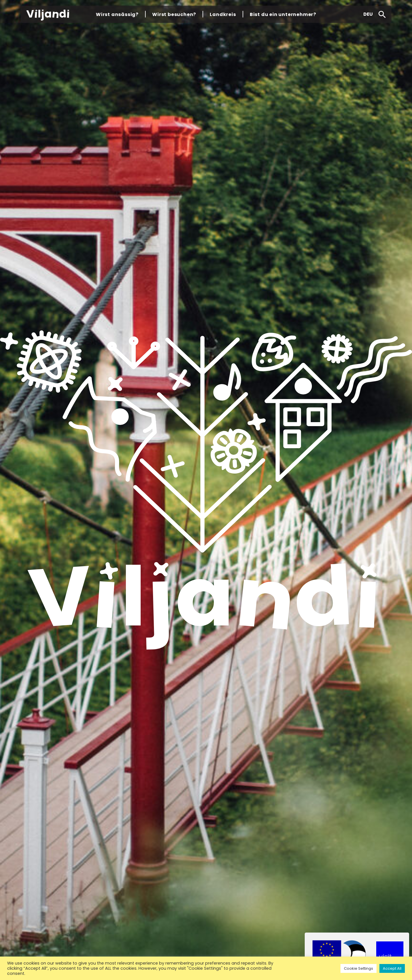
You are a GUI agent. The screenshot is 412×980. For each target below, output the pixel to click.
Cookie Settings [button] (358, 968)
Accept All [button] (392, 968)
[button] (368, 14)
